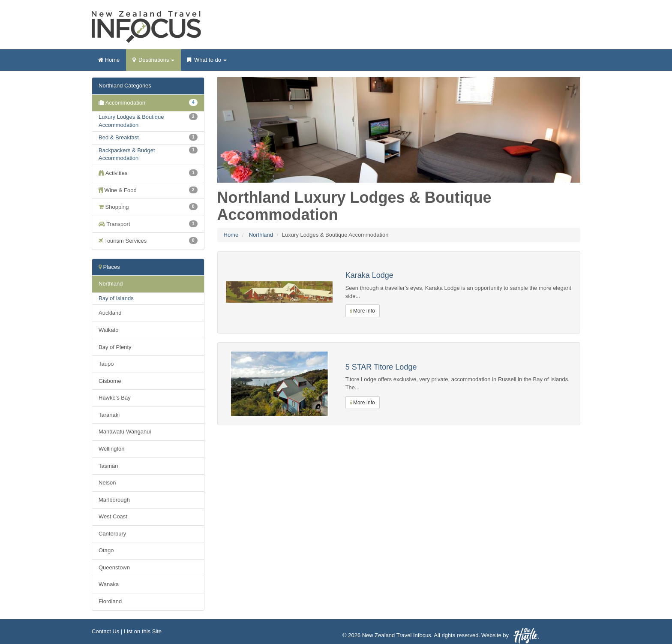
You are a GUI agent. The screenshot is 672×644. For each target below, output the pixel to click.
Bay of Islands (116, 298)
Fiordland (110, 601)
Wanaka (109, 584)
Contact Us (105, 631)
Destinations (153, 63)
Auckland (110, 313)
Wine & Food (148, 190)
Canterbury (112, 534)
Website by (510, 636)
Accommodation (148, 102)
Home (109, 60)
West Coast (113, 516)
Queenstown (114, 567)
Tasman (108, 466)
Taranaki (109, 415)
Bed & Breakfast (119, 137)
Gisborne (110, 381)
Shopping (148, 207)
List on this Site (143, 631)
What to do (207, 63)
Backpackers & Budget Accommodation (127, 154)
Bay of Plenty (115, 347)
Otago (106, 550)
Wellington (111, 449)
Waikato (108, 330)
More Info (363, 311)
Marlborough (114, 500)
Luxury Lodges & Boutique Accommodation (131, 121)
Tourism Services (148, 241)
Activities (148, 173)
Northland (261, 235)
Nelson (107, 483)
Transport (148, 224)
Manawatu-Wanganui (125, 432)
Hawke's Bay (115, 398)
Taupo (106, 364)
